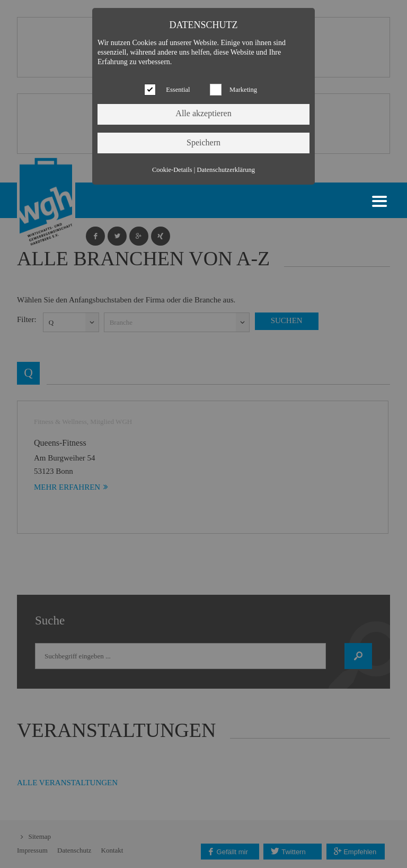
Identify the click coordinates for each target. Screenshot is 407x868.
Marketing (243, 90)
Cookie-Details (172, 170)
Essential (178, 90)
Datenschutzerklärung (226, 170)
